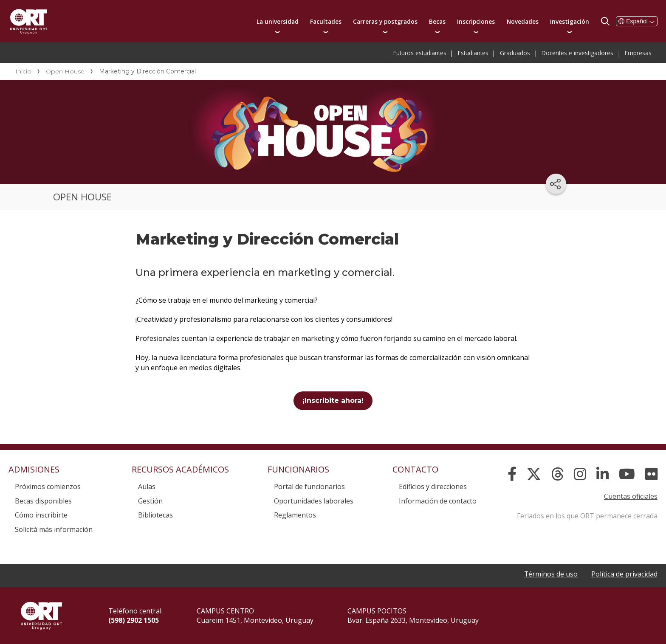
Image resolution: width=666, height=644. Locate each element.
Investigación (570, 21)
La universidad (278, 21)
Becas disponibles (43, 501)
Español (637, 21)
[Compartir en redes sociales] (556, 184)
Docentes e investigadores (577, 53)
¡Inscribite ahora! (333, 401)
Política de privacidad (624, 574)
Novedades (523, 21)
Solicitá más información (54, 529)
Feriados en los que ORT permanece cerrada (587, 516)
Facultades (326, 21)
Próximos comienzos (48, 487)
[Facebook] (512, 474)
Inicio (23, 71)
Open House (65, 71)
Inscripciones (476, 21)
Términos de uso (551, 574)
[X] (534, 474)
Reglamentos (295, 515)
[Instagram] (580, 474)
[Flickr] (651, 474)
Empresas (638, 53)
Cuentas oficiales (631, 496)
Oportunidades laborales (314, 501)
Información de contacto (438, 501)
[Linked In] (603, 474)
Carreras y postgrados (385, 21)
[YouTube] (627, 474)
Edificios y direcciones (433, 487)
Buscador (605, 21)
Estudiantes (473, 53)
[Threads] (557, 474)
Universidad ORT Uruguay (29, 21)
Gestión (150, 501)
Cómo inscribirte (41, 515)
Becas (437, 21)
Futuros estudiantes (420, 53)
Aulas (147, 487)
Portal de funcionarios (309, 487)
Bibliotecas (155, 515)
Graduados (515, 53)
